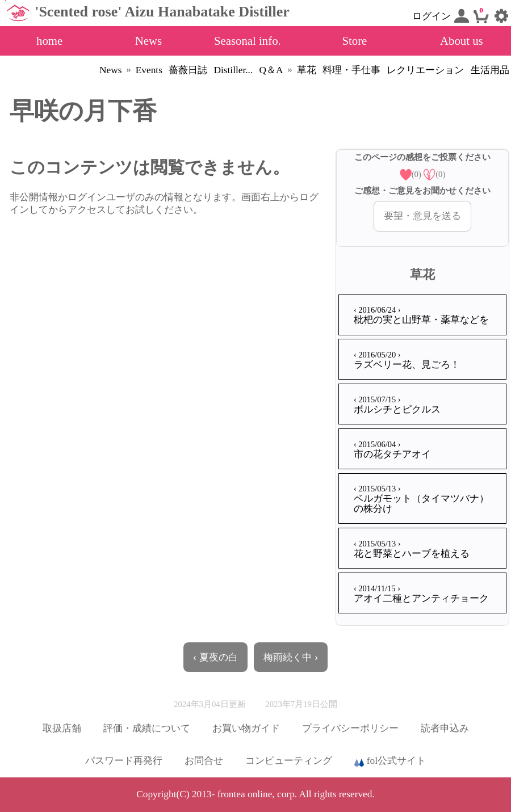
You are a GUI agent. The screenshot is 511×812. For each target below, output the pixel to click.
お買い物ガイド (246, 728)
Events (149, 70)
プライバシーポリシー (350, 728)
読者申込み (445, 728)
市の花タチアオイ (392, 450)
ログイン (441, 16)
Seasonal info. (248, 41)
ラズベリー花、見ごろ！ (407, 360)
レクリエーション (425, 70)
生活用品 (490, 70)
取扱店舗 (62, 728)
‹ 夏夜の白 (215, 657)
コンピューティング (289, 761)
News (148, 41)
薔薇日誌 (188, 70)
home (49, 41)
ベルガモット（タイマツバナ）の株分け (421, 499)
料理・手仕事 (351, 70)
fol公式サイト (390, 761)
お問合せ (204, 761)
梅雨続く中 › (291, 657)
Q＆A (271, 70)
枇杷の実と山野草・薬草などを (421, 315)
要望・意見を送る (422, 216)
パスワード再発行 (124, 761)
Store (354, 41)
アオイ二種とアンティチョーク (421, 594)
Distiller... (233, 70)
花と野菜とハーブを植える (412, 549)
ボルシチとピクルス (397, 405)
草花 (307, 70)
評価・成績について (147, 728)
